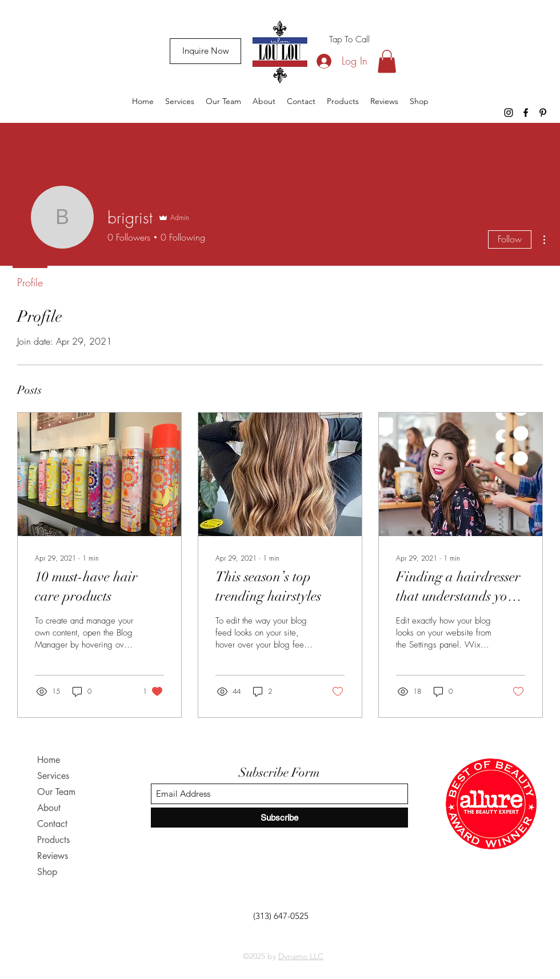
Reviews (53, 856)
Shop (47, 872)
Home (49, 760)
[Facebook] (526, 113)
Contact (52, 824)
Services (53, 776)
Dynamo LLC (301, 956)
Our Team (56, 792)
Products (53, 840)
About (49, 808)
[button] (387, 61)
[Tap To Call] (349, 39)
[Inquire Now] (205, 51)
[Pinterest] (543, 113)
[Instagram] (509, 113)
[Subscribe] (279, 818)
